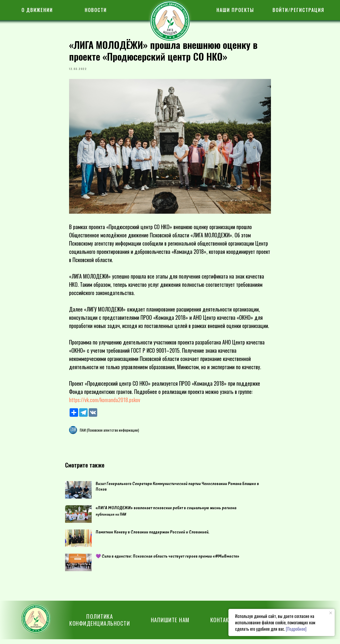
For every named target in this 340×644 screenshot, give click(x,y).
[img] (170, 21)
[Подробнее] (296, 629)
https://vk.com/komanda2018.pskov (105, 402)
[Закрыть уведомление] (331, 613)
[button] (170, 625)
